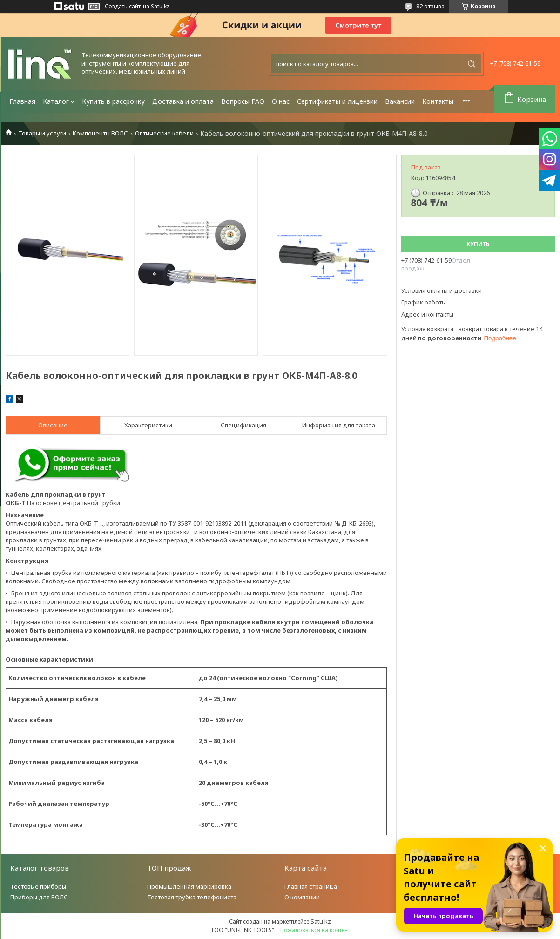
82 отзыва (430, 6)
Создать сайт (123, 7)
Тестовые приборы (38, 886)
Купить (478, 244)
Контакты (438, 101)
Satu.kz (321, 921)
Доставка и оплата (183, 101)
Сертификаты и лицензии (337, 101)
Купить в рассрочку (113, 101)
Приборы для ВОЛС (39, 897)
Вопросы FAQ (243, 101)
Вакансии (400, 101)
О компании (302, 897)
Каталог (56, 101)
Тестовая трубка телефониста (192, 897)
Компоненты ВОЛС (100, 133)
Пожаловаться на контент (315, 930)
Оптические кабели (164, 133)
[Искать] (472, 64)
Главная (22, 101)
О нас (281, 101)
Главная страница (311, 886)
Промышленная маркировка (189, 886)
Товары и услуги (42, 133)
